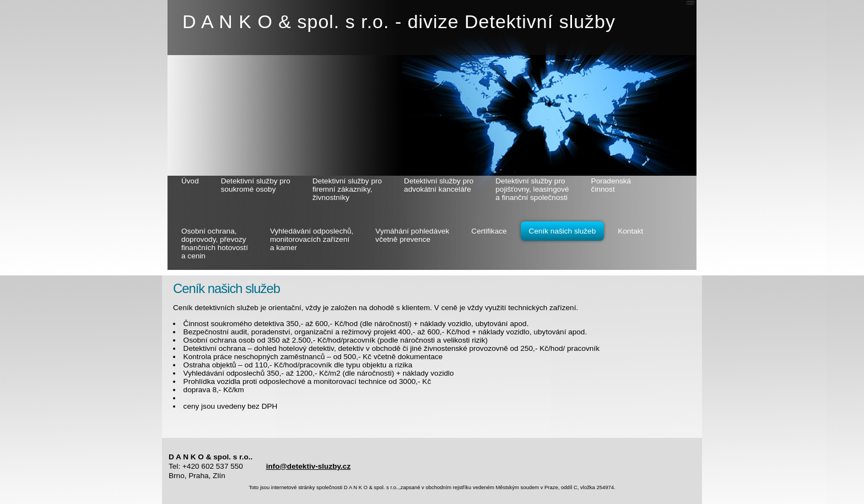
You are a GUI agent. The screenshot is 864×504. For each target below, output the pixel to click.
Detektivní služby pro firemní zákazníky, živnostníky (347, 189)
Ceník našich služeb (563, 231)
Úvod (190, 181)
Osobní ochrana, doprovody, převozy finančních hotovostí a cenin (215, 243)
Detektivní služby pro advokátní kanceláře (439, 185)
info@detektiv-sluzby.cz (309, 466)
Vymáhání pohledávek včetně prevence (412, 235)
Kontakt (630, 231)
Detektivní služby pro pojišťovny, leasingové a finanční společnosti (532, 189)
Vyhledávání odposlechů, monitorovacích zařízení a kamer (312, 239)
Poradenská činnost (611, 185)
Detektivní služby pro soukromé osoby (256, 185)
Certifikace (489, 231)
